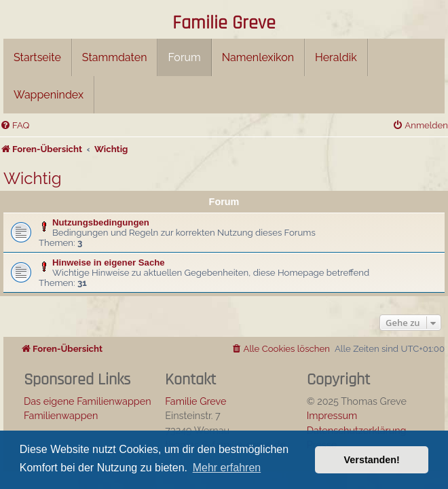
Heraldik (336, 57)
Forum (184, 57)
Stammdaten (115, 57)
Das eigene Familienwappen (88, 401)
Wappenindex (49, 95)
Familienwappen (61, 415)
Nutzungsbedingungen (101, 222)
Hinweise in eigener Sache (109, 262)
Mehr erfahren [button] (227, 468)
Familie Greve (224, 24)
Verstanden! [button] (372, 460)
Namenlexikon (258, 57)
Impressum (332, 415)
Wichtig (33, 178)
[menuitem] (15, 125)
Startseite (37, 57)
